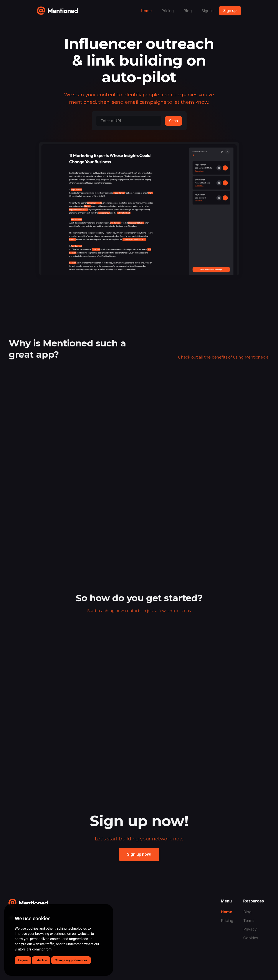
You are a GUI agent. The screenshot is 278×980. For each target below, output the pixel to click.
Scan (173, 121)
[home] (57, 9)
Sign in (208, 11)
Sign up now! (139, 854)
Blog (188, 11)
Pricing (168, 11)
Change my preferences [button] (71, 960)
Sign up (230, 11)
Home (146, 11)
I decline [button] (41, 960)
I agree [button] (23, 960)
